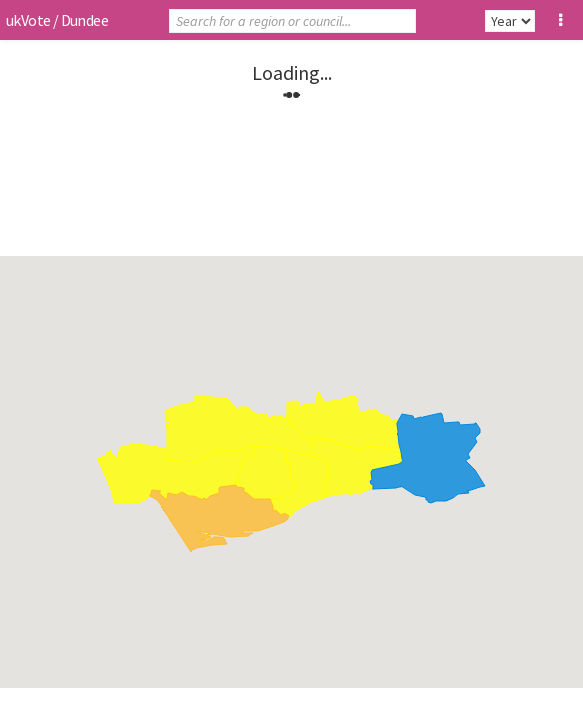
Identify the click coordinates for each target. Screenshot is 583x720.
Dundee (84, 20)
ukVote (28, 20)
